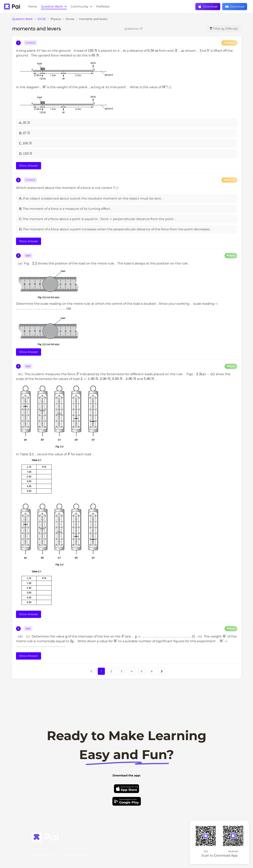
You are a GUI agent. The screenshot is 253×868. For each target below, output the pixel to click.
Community (81, 6)
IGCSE (42, 19)
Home (32, 6)
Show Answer (29, 166)
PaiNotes (103, 6)
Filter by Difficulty (224, 29)
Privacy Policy (42, 855)
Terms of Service (75, 855)
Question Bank (54, 6)
